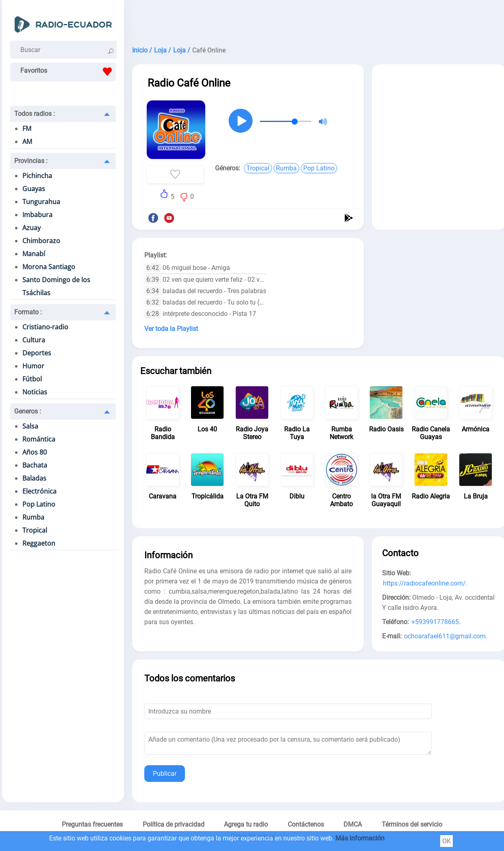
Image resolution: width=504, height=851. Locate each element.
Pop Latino (39, 504)
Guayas (34, 189)
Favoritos (68, 72)
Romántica (39, 439)
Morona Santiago (49, 267)
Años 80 (35, 452)
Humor (33, 366)
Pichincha (37, 176)
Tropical (35, 530)
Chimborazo (41, 241)
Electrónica (39, 491)
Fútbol (32, 379)
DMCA (353, 824)
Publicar (165, 774)
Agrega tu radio (246, 824)
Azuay (31, 228)
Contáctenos (306, 824)
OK (446, 841)
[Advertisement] (439, 125)
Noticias (35, 392)
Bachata (35, 465)
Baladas (34, 478)
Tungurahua (41, 202)
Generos (28, 411)
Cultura (34, 340)
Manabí (34, 254)
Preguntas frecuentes (92, 824)
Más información (360, 838)
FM (27, 128)
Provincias (31, 161)
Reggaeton (39, 543)
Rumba (33, 517)
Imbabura (37, 215)
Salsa (30, 426)
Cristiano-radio (45, 327)
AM (27, 141)
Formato (28, 312)
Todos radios (35, 114)
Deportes (37, 353)
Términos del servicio (412, 824)
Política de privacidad (174, 824)
